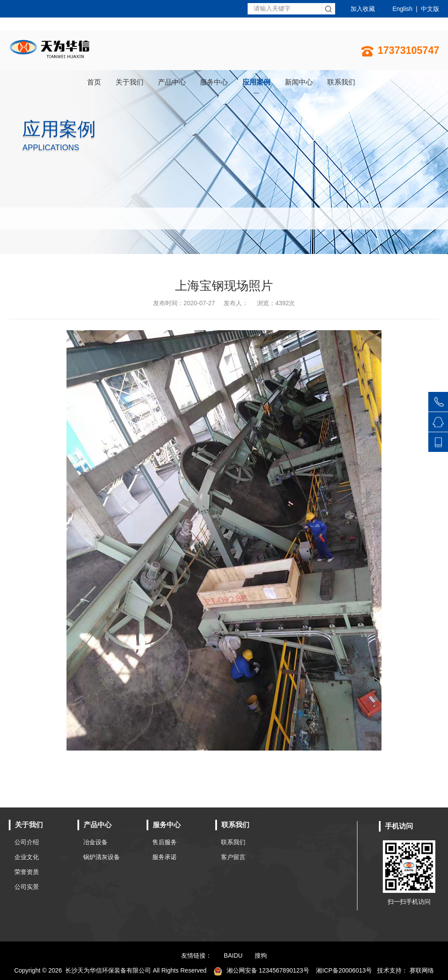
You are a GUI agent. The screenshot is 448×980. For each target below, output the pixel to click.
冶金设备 (95, 842)
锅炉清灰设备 (101, 857)
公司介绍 (27, 842)
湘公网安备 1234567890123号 (261, 970)
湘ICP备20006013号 (344, 970)
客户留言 (233, 857)
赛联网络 (422, 970)
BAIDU (233, 955)
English (402, 9)
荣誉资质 (27, 872)
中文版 (430, 9)
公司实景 (27, 887)
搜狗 (261, 955)
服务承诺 (164, 857)
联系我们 (233, 842)
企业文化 (27, 857)
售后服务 (164, 842)
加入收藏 (363, 9)
